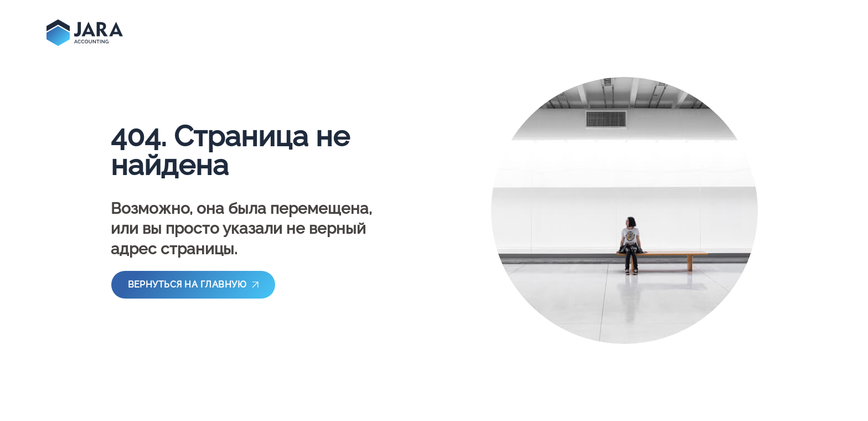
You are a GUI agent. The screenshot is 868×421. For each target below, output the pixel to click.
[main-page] (85, 33)
